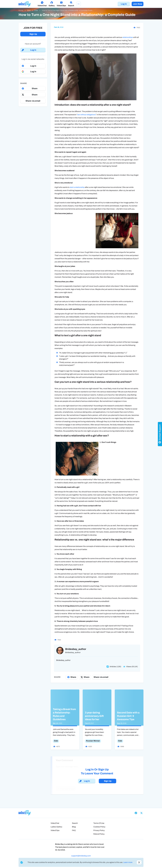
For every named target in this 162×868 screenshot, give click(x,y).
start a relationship (77, 187)
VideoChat (55, 823)
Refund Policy (99, 834)
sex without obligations (86, 115)
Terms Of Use (99, 823)
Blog (74, 827)
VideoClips (55, 830)
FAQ (74, 830)
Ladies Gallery (56, 827)
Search (75, 823)
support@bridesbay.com (81, 856)
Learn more (128, 862)
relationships (128, 37)
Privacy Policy (99, 830)
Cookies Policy (99, 827)
